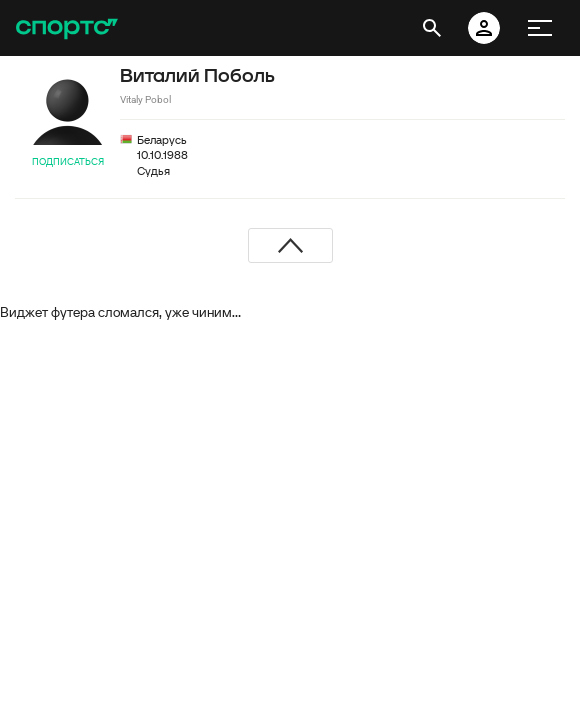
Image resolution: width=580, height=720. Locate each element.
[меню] (540, 28)
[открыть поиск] (432, 28)
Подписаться (68, 161)
